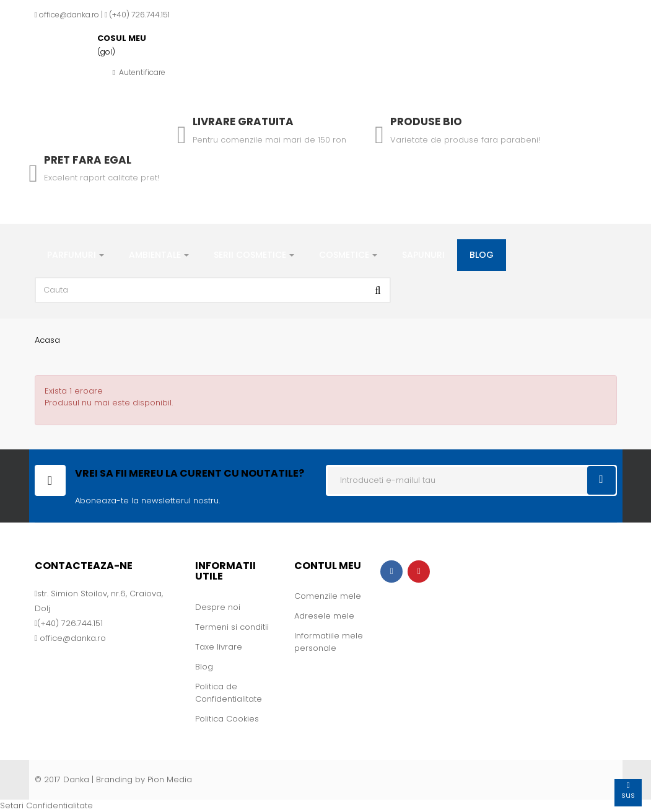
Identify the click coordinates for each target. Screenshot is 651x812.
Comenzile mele (328, 596)
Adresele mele (324, 616)
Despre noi (218, 607)
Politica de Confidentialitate (229, 693)
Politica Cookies (227, 719)
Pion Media (170, 779)
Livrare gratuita (243, 121)
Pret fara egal (88, 160)
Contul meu (328, 566)
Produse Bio (426, 121)
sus (628, 790)
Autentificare (139, 72)
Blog (204, 667)
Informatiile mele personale (329, 642)
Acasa (47, 340)
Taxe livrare (219, 647)
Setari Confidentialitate (46, 805)
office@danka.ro (69, 15)
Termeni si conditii (232, 627)
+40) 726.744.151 (141, 15)
